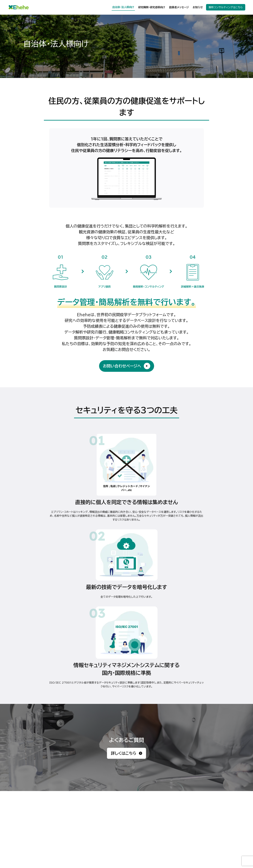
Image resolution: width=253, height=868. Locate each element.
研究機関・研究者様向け (152, 7)
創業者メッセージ (179, 7)
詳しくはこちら (126, 753)
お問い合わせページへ (127, 366)
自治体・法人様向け (123, 7)
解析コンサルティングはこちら (226, 7)
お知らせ (198, 7)
